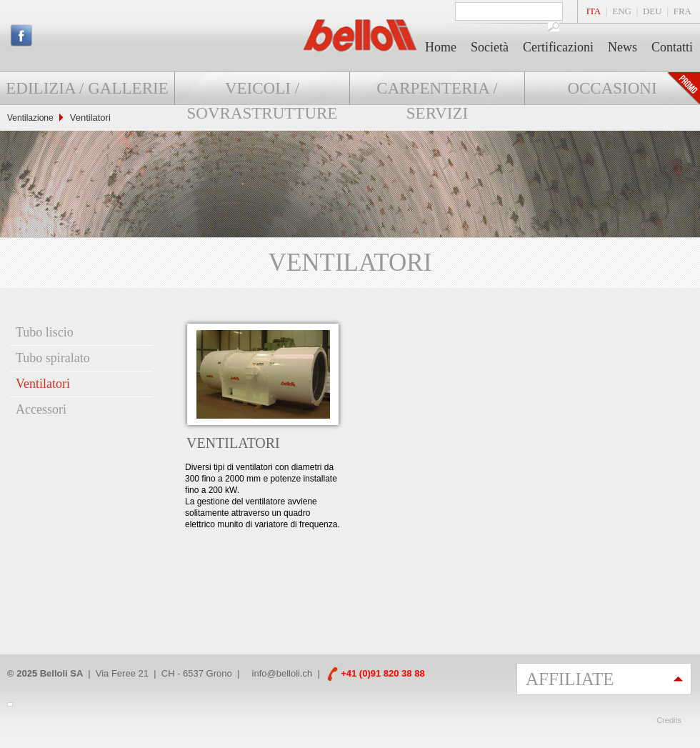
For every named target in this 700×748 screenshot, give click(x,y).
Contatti (672, 47)
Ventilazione (30, 118)
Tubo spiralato (53, 358)
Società (490, 47)
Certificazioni (558, 47)
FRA (682, 11)
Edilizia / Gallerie (87, 88)
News (622, 47)
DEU (652, 11)
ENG (622, 11)
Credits (669, 720)
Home (441, 47)
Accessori (41, 409)
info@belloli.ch (282, 673)
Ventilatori (43, 384)
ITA (594, 11)
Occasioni (612, 88)
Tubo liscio (45, 332)
